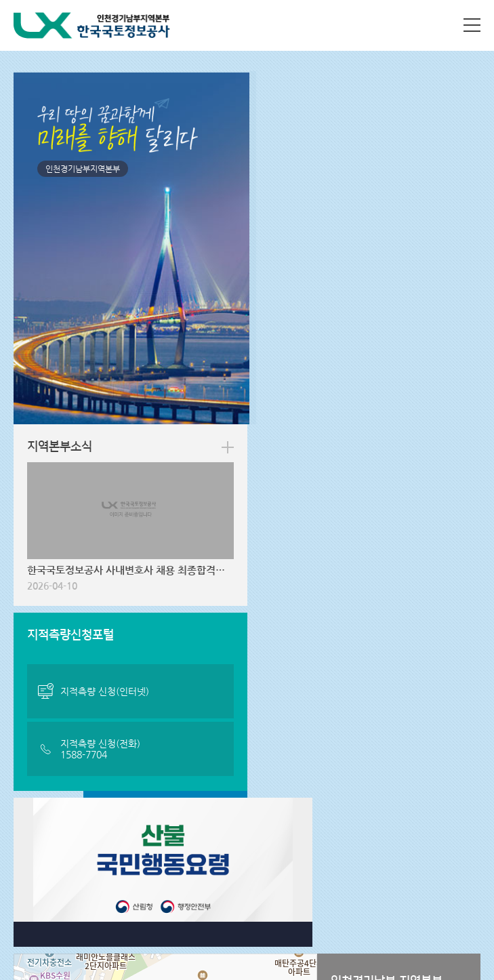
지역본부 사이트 (54, 871)
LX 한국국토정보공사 (92, 25)
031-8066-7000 (90, 912)
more (461, 94)
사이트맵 (472, 25)
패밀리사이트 (362, 871)
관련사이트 (201, 871)
